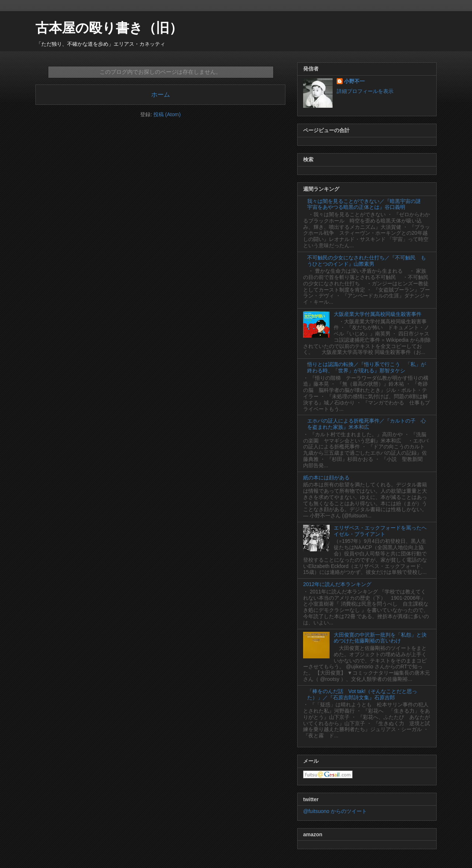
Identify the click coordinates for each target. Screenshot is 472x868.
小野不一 (354, 81)
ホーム (161, 95)
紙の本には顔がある (326, 478)
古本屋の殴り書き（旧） (109, 28)
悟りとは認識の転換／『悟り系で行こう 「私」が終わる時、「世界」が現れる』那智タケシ (367, 367)
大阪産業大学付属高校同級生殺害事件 (378, 314)
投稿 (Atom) (167, 114)
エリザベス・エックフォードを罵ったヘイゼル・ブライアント (380, 531)
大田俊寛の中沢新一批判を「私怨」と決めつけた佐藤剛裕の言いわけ (380, 638)
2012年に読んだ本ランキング (337, 584)
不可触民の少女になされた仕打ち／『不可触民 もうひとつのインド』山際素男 (367, 261)
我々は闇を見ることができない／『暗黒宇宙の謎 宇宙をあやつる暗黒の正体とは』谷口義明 (367, 204)
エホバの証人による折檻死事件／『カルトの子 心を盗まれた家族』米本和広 (367, 424)
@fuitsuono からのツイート (335, 811)
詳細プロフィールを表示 (365, 91)
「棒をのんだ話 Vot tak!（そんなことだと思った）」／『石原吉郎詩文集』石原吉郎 (362, 694)
